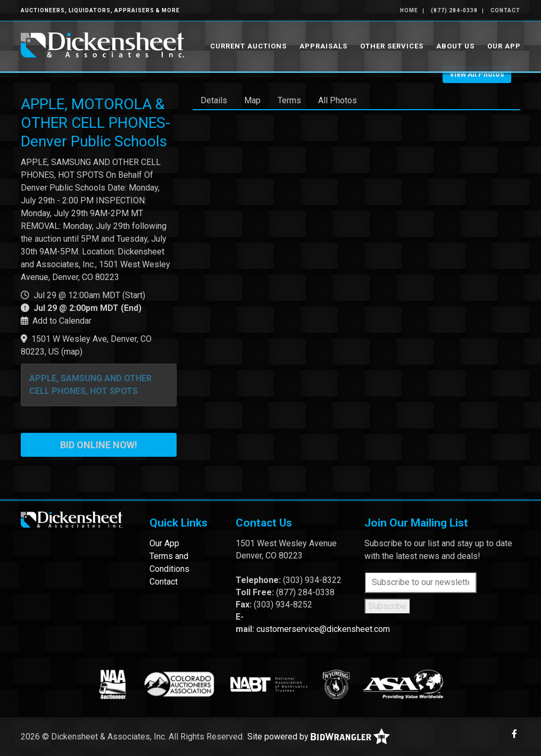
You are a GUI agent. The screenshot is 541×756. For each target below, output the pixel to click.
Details (214, 100)
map (72, 352)
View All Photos (477, 74)
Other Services (392, 46)
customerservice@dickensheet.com (323, 629)
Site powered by (319, 737)
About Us (455, 46)
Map (252, 100)
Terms (289, 100)
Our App (504, 46)
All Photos (338, 100)
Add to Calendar (62, 321)
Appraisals (323, 46)
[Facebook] (514, 734)
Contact (505, 10)
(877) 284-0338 (454, 10)
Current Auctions (248, 46)
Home (409, 10)
